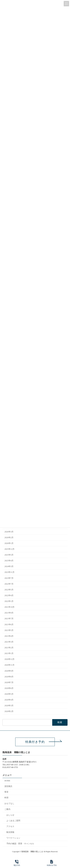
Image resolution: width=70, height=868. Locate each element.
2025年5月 (9, 555)
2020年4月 (9, 700)
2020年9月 (9, 671)
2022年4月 (9, 595)
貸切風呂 (8, 786)
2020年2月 (9, 712)
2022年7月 (9, 584)
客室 (6, 792)
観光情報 (10, 832)
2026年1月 (9, 543)
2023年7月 (9, 578)
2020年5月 (9, 694)
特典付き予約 (52, 863)
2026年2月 (9, 538)
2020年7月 (9, 682)
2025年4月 (9, 561)
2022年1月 (9, 601)
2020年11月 (9, 665)
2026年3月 (9, 532)
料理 (6, 798)
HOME (7, 781)
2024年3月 (9, 567)
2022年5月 (9, 590)
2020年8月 (9, 677)
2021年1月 (9, 653)
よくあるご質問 (13, 821)
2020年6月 (9, 688)
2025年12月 (9, 549)
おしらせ (10, 815)
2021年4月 (9, 636)
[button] (35, 742)
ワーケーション (13, 838)
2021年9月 (9, 613)
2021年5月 (9, 630)
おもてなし (9, 803)
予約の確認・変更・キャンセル (20, 844)
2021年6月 (9, 625)
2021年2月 (9, 648)
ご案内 (7, 809)
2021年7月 (9, 619)
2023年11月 (9, 572)
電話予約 (17, 863)
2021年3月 (9, 642)
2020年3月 (9, 706)
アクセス (10, 826)
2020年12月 (9, 659)
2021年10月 (9, 607)
